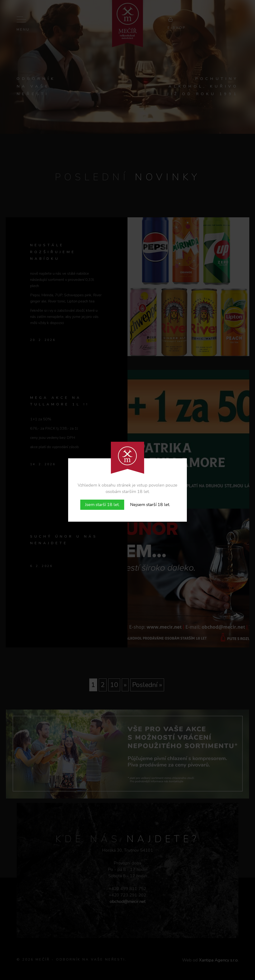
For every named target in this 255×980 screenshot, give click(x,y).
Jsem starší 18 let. (102, 505)
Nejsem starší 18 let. (150, 505)
